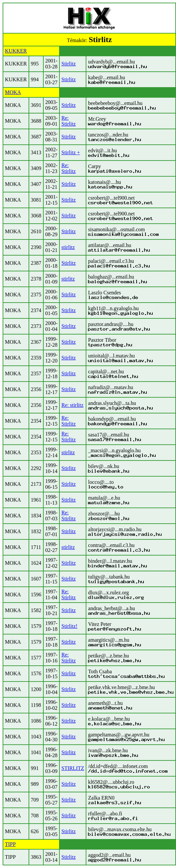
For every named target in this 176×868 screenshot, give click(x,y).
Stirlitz (69, 64)
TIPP (10, 844)
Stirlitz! (69, 626)
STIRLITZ (73, 768)
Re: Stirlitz (69, 121)
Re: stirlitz (72, 405)
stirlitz (68, 247)
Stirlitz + (71, 152)
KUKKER (16, 51)
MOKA (13, 92)
